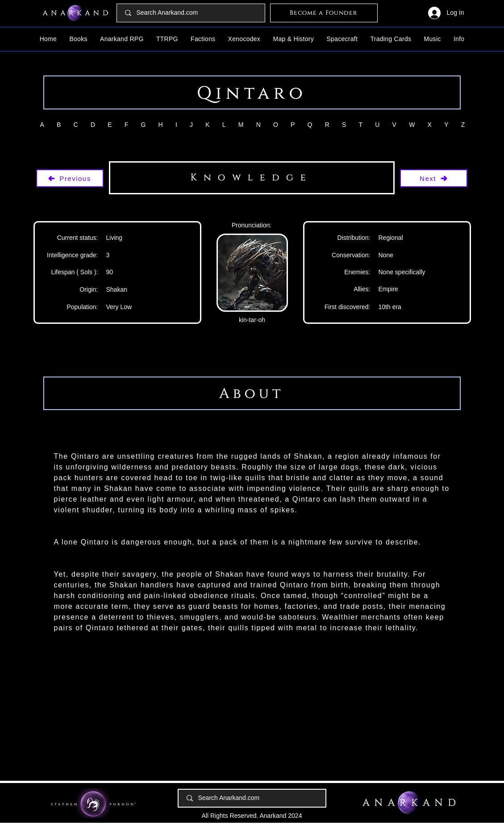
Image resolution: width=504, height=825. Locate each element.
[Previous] (70, 178)
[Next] (434, 178)
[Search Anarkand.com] (191, 13)
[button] (78, 39)
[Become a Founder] (324, 13)
